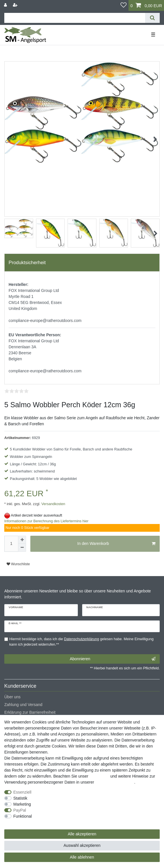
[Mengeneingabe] (11, 544)
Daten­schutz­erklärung (115, 782)
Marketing (22, 804)
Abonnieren (113, 659)
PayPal (20, 810)
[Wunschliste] (124, 5)
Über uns (12, 697)
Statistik (20, 798)
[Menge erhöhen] (22, 540)
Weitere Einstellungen (24, 822)
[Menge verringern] (22, 548)
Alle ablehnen (82, 857)
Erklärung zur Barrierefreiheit (30, 712)
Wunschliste (18, 564)
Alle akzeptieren (82, 834)
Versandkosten (53, 504)
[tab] (82, 263)
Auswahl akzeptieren (82, 845)
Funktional (23, 816)
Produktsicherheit (27, 263)
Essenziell (22, 792)
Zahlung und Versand (23, 705)
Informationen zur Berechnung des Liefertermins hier (46, 521)
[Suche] (152, 18)
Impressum (99, 776)
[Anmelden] (6, 5)
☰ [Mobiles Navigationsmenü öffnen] (153, 35)
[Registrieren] (16, 5)
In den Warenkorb (116, 544)
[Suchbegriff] (75, 18)
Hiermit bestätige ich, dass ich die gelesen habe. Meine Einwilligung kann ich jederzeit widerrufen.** (82, 642)
